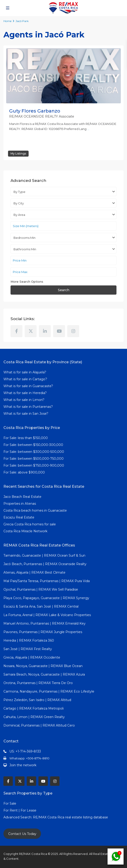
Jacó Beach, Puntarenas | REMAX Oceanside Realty (45, 564)
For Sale (10, 803)
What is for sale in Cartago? (25, 379)
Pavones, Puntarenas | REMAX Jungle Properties (43, 632)
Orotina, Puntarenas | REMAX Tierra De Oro (38, 683)
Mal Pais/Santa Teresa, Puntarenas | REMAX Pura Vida (47, 581)
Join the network (23, 765)
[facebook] (16, 331)
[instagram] (73, 331)
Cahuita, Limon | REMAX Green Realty (34, 717)
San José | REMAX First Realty (28, 649)
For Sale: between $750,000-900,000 (34, 465)
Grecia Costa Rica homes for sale (30, 524)
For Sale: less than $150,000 (26, 438)
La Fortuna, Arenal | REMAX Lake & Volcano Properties (47, 615)
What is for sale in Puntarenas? (28, 407)
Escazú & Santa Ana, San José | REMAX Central (41, 606)
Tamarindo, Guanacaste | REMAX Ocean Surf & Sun (44, 555)
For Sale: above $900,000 (25, 472)
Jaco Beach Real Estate (23, 497)
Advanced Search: (18, 817)
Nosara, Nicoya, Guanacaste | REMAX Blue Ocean (43, 666)
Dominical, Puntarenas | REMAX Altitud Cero (39, 725)
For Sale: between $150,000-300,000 (33, 445)
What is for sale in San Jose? (26, 414)
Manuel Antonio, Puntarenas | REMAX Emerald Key (45, 623)
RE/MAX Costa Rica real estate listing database (71, 817)
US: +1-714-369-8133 (25, 751)
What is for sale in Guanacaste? (28, 386)
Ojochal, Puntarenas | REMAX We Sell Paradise (41, 589)
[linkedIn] (45, 331)
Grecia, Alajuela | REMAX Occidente (32, 657)
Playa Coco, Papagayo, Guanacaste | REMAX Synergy (46, 598)
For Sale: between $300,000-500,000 (34, 452)
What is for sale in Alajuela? (25, 372)
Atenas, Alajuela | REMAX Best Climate (34, 572)
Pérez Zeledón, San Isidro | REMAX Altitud (37, 700)
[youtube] (59, 331)
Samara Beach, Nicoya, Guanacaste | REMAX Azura (44, 674)
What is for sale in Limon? (24, 400)
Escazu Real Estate (19, 517)
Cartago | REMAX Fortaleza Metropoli (34, 708)
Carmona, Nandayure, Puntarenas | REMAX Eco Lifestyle (49, 691)
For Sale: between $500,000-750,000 (34, 459)
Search (64, 290)
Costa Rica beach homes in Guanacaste (35, 510)
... (88, 129)
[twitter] (31, 331)
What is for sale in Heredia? (25, 393)
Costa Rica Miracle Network (25, 531)
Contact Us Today (22, 834)
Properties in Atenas (20, 504)
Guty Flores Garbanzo (35, 111)
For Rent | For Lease (20, 810)
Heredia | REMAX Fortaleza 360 (29, 640)
